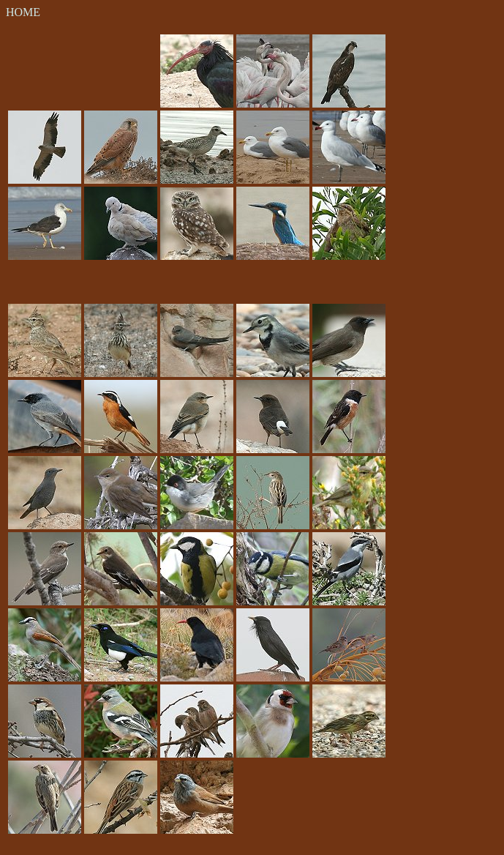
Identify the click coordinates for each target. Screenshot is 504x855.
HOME (23, 12)
